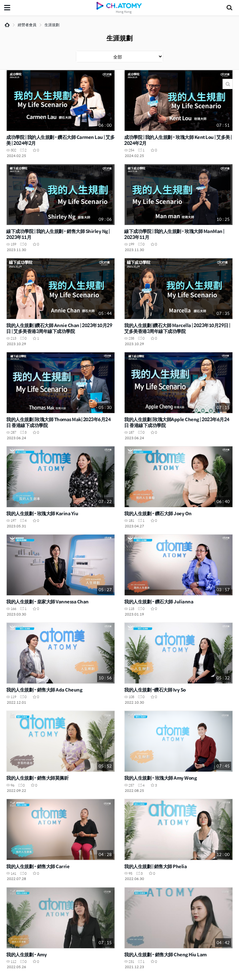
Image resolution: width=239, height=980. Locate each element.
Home (7, 25)
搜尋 (228, 84)
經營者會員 (27, 25)
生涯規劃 (52, 25)
